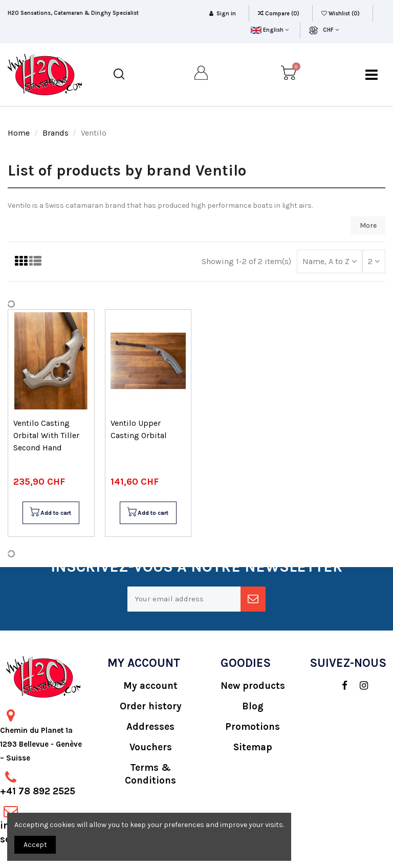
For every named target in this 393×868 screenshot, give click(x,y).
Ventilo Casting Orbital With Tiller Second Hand (46, 435)
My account (150, 686)
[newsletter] (253, 599)
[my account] (202, 75)
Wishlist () (341, 14)
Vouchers (151, 747)
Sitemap (253, 747)
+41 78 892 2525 (38, 791)
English (269, 30)
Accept (35, 845)
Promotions (253, 727)
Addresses (150, 727)
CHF (331, 30)
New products (253, 686)
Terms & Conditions (150, 774)
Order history (151, 706)
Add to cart (50, 513)
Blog (253, 706)
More (368, 225)
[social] (340, 686)
